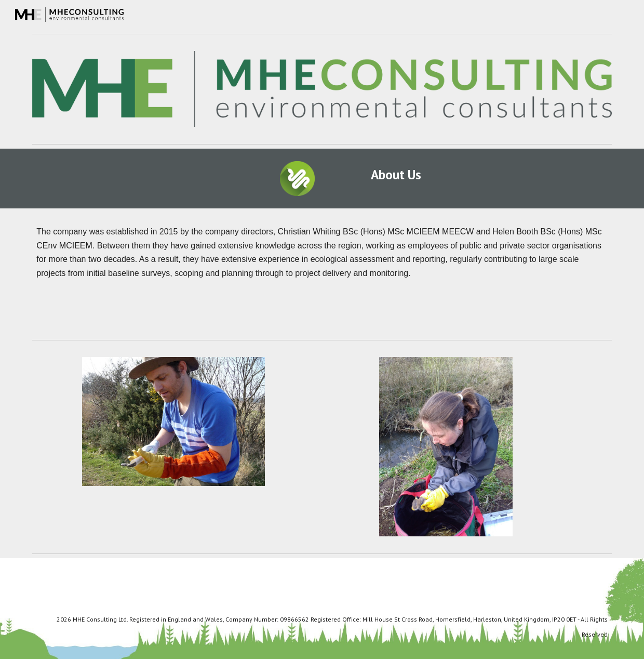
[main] (396, 174)
